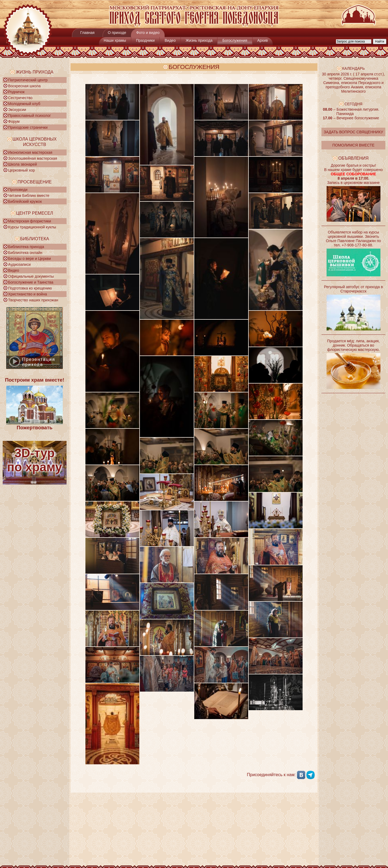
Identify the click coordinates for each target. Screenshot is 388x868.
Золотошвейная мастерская (33, 158)
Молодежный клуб (24, 104)
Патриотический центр (28, 80)
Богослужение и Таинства (31, 282)
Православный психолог (30, 116)
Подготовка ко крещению (30, 288)
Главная (87, 33)
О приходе (117, 33)
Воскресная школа (24, 86)
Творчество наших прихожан (33, 300)
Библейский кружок (25, 201)
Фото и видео (148, 33)
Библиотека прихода (26, 247)
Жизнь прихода (199, 40)
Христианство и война (27, 294)
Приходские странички (28, 127)
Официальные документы (31, 276)
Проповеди (18, 190)
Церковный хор (21, 170)
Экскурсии (17, 110)
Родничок (16, 92)
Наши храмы (115, 40)
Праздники (145, 40)
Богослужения (235, 40)
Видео (170, 40)
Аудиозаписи (19, 264)
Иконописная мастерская (30, 152)
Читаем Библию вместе (29, 196)
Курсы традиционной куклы (32, 227)
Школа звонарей (22, 164)
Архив (263, 40)
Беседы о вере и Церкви (30, 259)
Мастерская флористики (30, 221)
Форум (14, 121)
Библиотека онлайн (25, 253)
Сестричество (20, 98)
